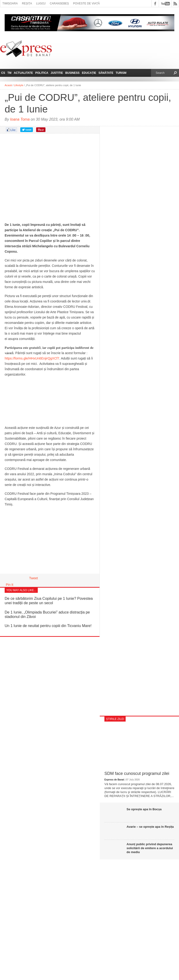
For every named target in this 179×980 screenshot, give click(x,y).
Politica (42, 73)
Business (72, 73)
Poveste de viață (86, 3)
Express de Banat (114, 780)
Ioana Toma (20, 119)
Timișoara (10, 3)
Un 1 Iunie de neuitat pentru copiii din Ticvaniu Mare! (48, 626)
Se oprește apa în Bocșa (144, 809)
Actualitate (23, 73)
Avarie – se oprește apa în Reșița (150, 827)
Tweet (33, 578)
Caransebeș (59, 3)
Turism (121, 73)
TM (9, 73)
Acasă (8, 85)
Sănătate (106, 73)
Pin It (10, 585)
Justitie (57, 73)
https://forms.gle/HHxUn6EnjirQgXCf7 (32, 358)
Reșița (27, 3)
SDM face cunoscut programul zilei (137, 773)
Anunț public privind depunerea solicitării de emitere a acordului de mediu (150, 848)
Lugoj (41, 3)
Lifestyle (19, 85)
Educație (89, 73)
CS (3, 73)
